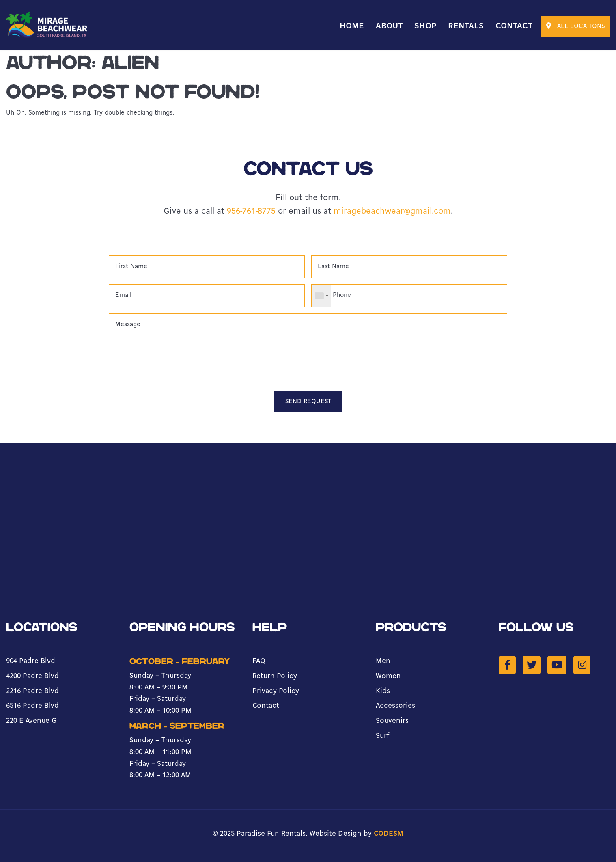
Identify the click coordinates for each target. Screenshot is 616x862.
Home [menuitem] (352, 26)
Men (383, 662)
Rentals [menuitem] (466, 26)
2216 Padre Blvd (32, 692)
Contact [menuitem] (514, 26)
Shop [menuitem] (425, 26)
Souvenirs (392, 721)
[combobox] (322, 296)
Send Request (308, 402)
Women (388, 677)
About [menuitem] (389, 26)
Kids (383, 692)
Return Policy (275, 677)
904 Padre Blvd (31, 662)
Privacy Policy (276, 692)
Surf (383, 736)
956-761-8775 (251, 211)
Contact (266, 706)
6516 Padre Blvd (32, 706)
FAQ (259, 662)
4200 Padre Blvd (32, 677)
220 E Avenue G (31, 721)
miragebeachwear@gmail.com (392, 211)
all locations (575, 26)
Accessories (395, 706)
